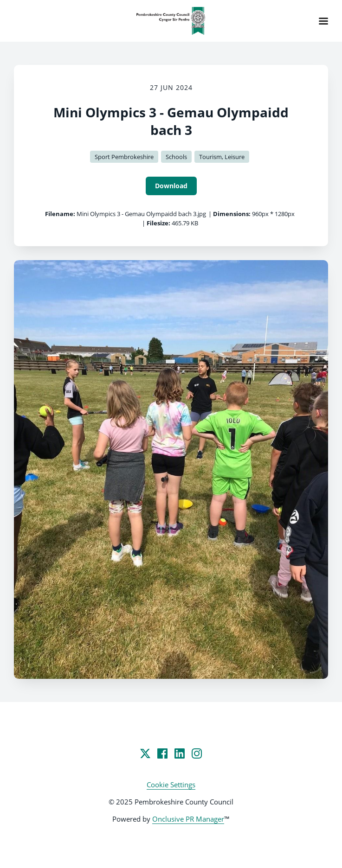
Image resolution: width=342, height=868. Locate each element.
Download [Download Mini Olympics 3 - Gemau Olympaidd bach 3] (171, 186)
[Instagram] (197, 753)
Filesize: (158, 223)
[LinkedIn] (180, 753)
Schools (176, 157)
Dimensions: (232, 214)
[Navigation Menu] (323, 21)
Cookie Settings (171, 785)
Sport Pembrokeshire (124, 157)
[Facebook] (162, 753)
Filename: (60, 214)
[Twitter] (145, 753)
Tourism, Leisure (222, 157)
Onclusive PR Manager (188, 819)
